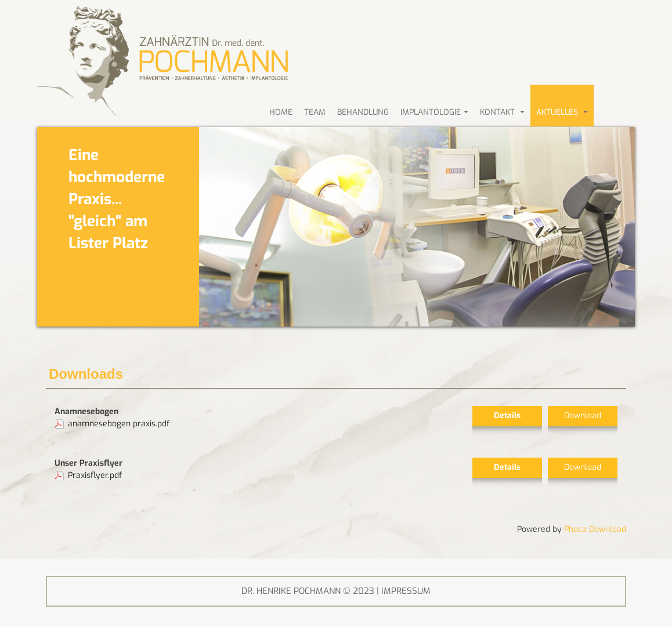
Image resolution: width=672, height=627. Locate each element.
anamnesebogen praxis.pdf (119, 424)
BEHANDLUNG (363, 112)
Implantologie (434, 112)
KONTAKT (502, 112)
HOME (281, 112)
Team (315, 112)
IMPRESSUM (406, 591)
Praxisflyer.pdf (95, 475)
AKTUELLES (562, 112)
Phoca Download (595, 529)
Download (583, 416)
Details (507, 416)
